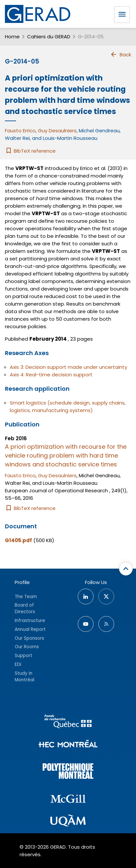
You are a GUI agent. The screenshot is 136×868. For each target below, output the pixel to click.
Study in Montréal (25, 677)
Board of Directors (25, 608)
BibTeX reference (30, 151)
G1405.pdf (18, 540)
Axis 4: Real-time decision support (51, 375)
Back (121, 54)
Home (12, 37)
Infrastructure (30, 621)
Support (24, 656)
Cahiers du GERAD (49, 37)
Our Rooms (27, 647)
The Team (26, 597)
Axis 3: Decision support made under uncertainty (68, 367)
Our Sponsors (29, 638)
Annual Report (30, 629)
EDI (18, 664)
